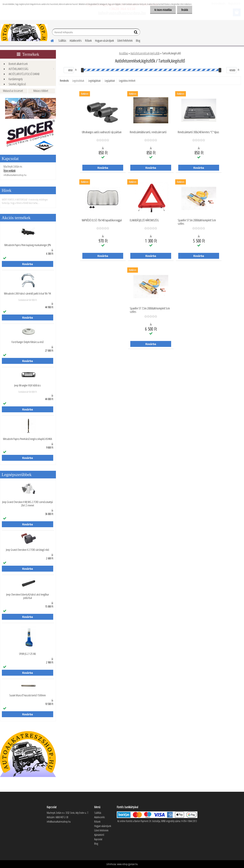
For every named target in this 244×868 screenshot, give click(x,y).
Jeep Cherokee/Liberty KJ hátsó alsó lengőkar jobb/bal (28, 596)
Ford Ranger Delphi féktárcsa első (28, 342)
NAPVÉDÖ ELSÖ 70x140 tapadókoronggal (102, 220)
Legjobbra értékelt (127, 81)
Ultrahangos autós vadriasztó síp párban (102, 132)
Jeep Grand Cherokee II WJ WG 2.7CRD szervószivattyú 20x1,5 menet (28, 504)
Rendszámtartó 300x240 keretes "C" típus (198, 132)
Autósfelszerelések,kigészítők (145, 53)
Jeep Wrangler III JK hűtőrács (28, 385)
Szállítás (62, 41)
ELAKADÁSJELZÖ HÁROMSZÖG (144, 220)
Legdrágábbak (94, 81)
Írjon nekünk (9, 171)
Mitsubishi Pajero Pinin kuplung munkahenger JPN (28, 245)
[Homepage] (50, 40)
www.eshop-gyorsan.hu (127, 864)
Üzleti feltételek (125, 41)
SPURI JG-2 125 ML (28, 654)
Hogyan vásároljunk (104, 41)
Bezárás (185, 10)
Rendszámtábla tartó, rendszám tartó (148, 132)
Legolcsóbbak (78, 81)
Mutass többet (41, 91)
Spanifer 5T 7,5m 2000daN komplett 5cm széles (150, 310)
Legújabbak (110, 81)
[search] (136, 33)
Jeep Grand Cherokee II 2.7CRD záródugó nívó (28, 550)
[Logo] (24, 33)
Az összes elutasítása (163, 10)
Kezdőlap (124, 53)
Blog (138, 41)
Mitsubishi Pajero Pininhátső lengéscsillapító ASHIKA (28, 439)
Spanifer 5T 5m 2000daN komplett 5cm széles (197, 222)
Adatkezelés (76, 41)
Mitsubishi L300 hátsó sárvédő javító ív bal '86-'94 (28, 294)
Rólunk (88, 41)
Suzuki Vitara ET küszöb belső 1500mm (28, 695)
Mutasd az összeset (13, 91)
